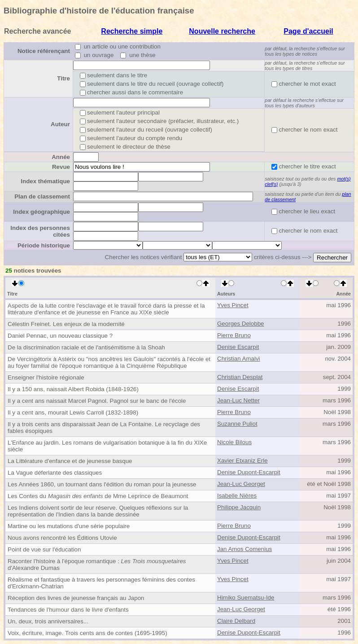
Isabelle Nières (237, 496)
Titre (63, 78)
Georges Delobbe (240, 324)
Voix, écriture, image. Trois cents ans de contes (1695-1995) (87, 633)
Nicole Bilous (234, 442)
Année (61, 157)
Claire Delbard (236, 621)
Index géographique (41, 212)
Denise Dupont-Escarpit (249, 472)
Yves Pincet (233, 305)
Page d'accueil (308, 31)
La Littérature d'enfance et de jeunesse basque (70, 461)
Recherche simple (132, 31)
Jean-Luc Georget (241, 484)
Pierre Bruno (234, 335)
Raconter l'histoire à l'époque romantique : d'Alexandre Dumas (97, 565)
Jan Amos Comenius (244, 549)
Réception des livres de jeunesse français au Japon (76, 598)
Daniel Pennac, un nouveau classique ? (60, 336)
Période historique (44, 245)
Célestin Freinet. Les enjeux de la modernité (66, 324)
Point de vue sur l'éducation (44, 549)
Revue (61, 167)
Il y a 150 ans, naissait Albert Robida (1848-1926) (73, 389)
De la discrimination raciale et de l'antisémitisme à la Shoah (86, 347)
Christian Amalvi (239, 359)
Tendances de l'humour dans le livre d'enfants (68, 610)
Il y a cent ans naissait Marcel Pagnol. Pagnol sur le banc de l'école (97, 401)
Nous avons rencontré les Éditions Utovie (62, 538)
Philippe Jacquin (239, 507)
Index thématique (45, 181)
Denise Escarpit (238, 347)
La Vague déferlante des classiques (55, 473)
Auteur (60, 124)
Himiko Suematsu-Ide (246, 598)
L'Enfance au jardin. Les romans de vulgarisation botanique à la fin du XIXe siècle (107, 446)
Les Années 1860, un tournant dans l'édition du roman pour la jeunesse (102, 484)
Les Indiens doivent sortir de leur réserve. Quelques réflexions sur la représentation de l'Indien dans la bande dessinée (98, 511)
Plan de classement (42, 196)
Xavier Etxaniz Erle (242, 461)
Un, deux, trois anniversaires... (48, 621)
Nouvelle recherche (222, 31)
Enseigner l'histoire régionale (46, 377)
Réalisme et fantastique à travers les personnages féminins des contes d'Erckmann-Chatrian (101, 583)
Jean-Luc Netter (238, 400)
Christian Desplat (240, 377)
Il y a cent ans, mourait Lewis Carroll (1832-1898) (73, 412)
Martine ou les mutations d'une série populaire (69, 526)
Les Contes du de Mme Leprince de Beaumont (98, 496)
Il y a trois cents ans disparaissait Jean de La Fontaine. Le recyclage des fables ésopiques (104, 428)
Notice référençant (44, 51)
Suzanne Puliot (237, 424)
